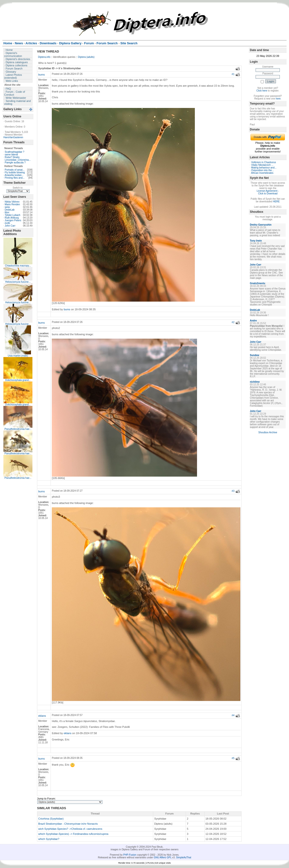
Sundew (254, 355)
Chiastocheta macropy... (18, 266)
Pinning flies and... (15, 178)
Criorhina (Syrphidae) (51, 819)
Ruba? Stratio (12, 157)
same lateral (11, 155)
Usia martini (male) (18, 356)
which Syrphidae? (49, 839)
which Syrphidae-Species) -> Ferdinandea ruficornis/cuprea (73, 834)
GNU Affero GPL (163, 857)
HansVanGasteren (13, 137)
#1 (233, 74)
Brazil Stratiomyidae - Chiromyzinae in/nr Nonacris (68, 824)
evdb (8, 223)
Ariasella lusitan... (14, 175)
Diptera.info (44, 57)
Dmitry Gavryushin (261, 225)
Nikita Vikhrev (12, 202)
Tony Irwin (256, 241)
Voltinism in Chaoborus (264, 162)
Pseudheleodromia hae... (18, 429)
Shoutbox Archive (268, 432)
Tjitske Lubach (12, 215)
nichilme (255, 382)
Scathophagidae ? (15, 152)
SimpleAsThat (183, 857)
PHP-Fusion (130, 855)
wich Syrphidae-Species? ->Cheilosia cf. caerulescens (70, 829)
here (278, 99)
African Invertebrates (262, 173)
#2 (233, 322)
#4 (233, 715)
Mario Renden (12, 204)
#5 (233, 758)
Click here (262, 91)
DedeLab (10, 210)
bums (42, 75)
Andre (253, 321)
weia (7, 207)
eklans (42, 716)
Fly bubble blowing (15, 172)
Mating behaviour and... (264, 168)
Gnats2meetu (257, 283)
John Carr (10, 226)
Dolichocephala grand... (18, 380)
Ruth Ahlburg (12, 218)
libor (7, 212)
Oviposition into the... (262, 170)
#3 (233, 491)
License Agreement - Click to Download (268, 192)
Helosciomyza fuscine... (18, 282)
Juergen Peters (13, 220)
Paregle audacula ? (15, 163)
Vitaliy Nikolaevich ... (262, 165)
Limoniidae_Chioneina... (18, 160)
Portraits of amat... (15, 170)
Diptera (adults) (86, 57)
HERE (276, 202)
